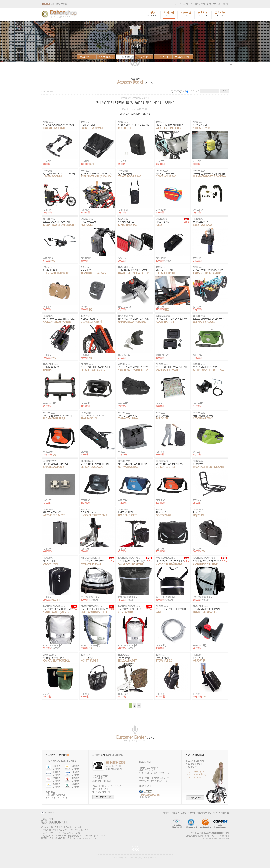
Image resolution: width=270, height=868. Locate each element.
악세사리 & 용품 (106, 57)
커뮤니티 (203, 14)
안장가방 (129, 102)
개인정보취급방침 (179, 812)
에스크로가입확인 (221, 812)
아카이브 (186, 14)
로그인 (178, 4)
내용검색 (223, 4)
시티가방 (158, 102)
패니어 (149, 102)
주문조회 (200, 4)
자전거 (152, 14)
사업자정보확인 (204, 812)
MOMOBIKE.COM (223, 839)
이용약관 (192, 812)
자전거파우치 (107, 102)
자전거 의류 (163, 57)
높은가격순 (136, 114)
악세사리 (169, 14)
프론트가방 (119, 102)
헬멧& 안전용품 (87, 57)
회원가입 (188, 4)
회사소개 (167, 812)
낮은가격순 (124, 114)
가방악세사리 (169, 102)
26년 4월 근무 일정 (59, 4)
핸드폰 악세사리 (144, 57)
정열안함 (147, 114)
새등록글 (211, 4)
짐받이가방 (140, 102)
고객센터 (220, 14)
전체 (98, 102)
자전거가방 (125, 57)
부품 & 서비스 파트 (183, 57)
